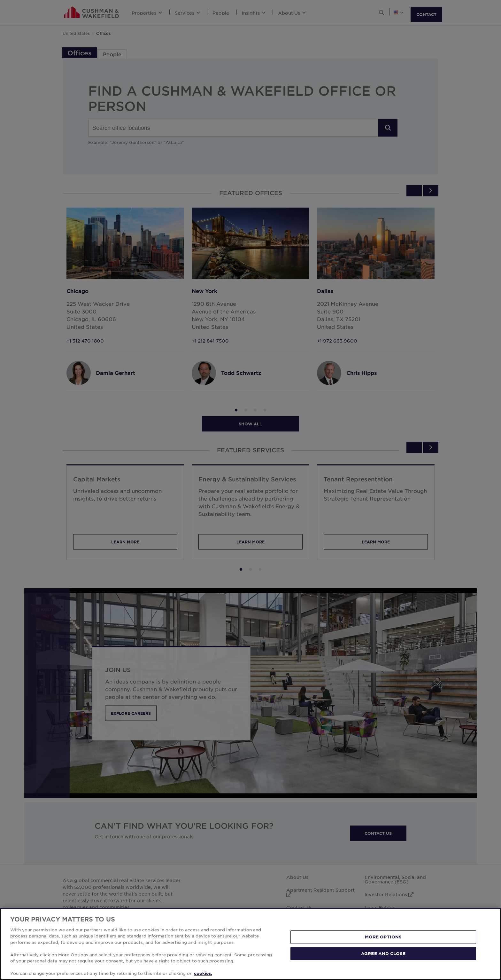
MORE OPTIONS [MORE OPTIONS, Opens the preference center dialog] (383, 944)
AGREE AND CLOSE (383, 960)
